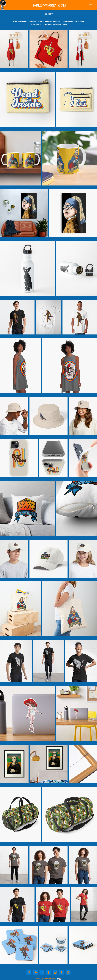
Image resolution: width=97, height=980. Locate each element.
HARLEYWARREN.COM (49, 5)
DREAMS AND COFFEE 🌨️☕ (53, 979)
